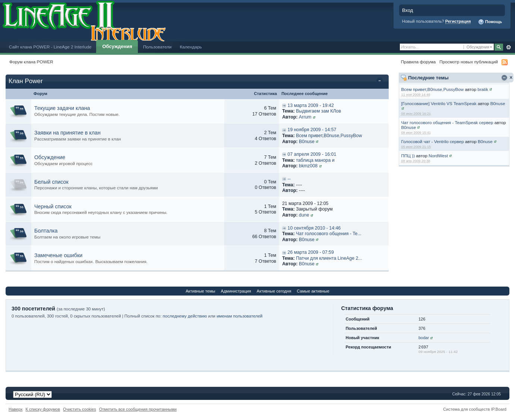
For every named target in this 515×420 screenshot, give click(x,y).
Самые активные (313, 291)
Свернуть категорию (381, 82)
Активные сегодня (274, 291)
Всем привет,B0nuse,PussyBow (433, 89)
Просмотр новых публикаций (469, 62)
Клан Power (26, 81)
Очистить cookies (80, 409)
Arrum (305, 117)
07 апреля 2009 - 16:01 (312, 154)
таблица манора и (315, 160)
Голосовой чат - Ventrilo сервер (433, 141)
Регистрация (458, 21)
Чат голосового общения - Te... (328, 234)
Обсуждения (117, 46)
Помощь (490, 22)
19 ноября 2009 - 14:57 (312, 130)
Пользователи (157, 47)
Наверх (16, 409)
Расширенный (508, 47)
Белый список (51, 182)
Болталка (46, 231)
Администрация (236, 291)
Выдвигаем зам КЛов (318, 111)
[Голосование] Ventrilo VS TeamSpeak (439, 103)
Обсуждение (50, 157)
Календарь (191, 47)
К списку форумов (43, 409)
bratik (483, 89)
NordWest (438, 156)
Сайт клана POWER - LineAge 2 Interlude (50, 47)
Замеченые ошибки (58, 255)
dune (304, 215)
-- (289, 179)
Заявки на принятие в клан (67, 133)
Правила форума (418, 62)
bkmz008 (308, 166)
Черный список (53, 206)
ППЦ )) (408, 156)
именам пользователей (239, 316)
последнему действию (185, 316)
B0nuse (498, 103)
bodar (424, 338)
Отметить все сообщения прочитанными (138, 409)
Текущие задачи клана (62, 108)
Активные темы (200, 291)
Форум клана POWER (31, 62)
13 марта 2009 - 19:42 (311, 105)
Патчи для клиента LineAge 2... (329, 258)
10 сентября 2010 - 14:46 (314, 228)
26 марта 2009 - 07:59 (311, 252)
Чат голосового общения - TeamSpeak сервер (447, 122)
